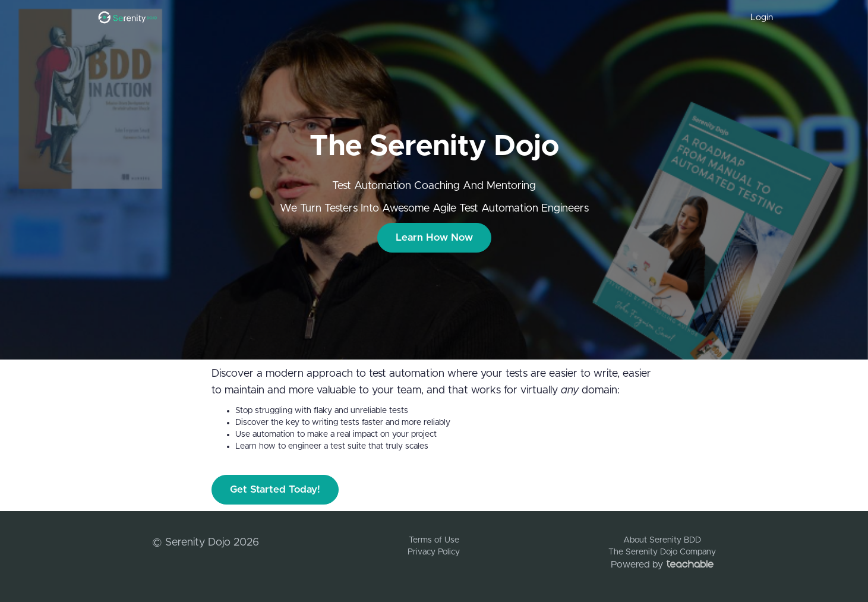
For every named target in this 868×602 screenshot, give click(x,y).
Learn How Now (434, 237)
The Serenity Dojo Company (662, 552)
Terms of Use (434, 540)
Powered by (662, 565)
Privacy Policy (434, 552)
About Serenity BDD (662, 540)
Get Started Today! (275, 489)
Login (762, 18)
